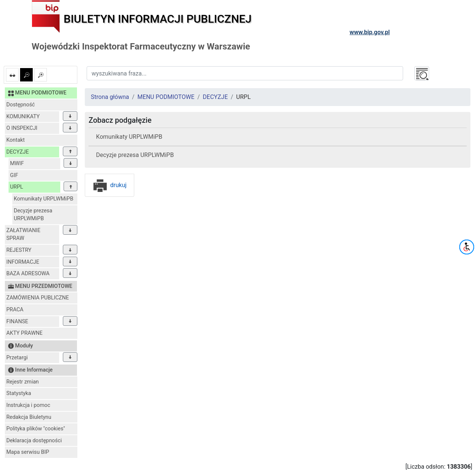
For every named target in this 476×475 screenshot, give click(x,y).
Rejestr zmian (22, 382)
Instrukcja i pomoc (28, 405)
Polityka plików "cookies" (36, 429)
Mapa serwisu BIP (28, 452)
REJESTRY (19, 250)
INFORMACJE (23, 262)
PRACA (15, 310)
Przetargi (17, 358)
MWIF (17, 163)
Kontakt (16, 140)
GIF (14, 175)
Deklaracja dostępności (34, 441)
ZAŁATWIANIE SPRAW (23, 235)
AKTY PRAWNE (24, 333)
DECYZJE (17, 152)
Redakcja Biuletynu (29, 417)
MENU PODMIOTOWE (166, 97)
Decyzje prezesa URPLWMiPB (33, 215)
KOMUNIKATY (23, 117)
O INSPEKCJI (22, 128)
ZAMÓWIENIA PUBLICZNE (38, 298)
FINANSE (17, 322)
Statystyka (19, 393)
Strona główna (110, 97)
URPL (17, 187)
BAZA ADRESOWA (28, 274)
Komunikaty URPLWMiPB (44, 199)
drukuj (110, 185)
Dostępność (21, 105)
